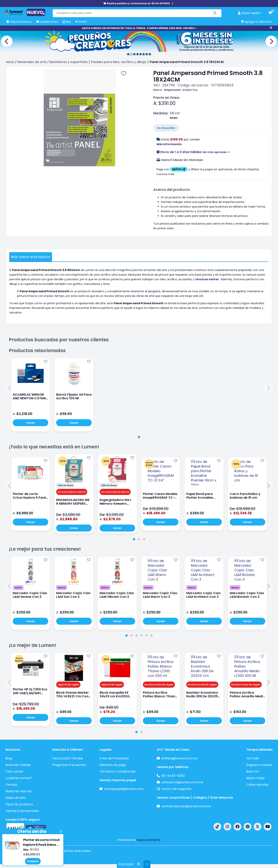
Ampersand (172, 90)
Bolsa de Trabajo (18, 765)
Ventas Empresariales (22, 811)
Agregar (31, 423)
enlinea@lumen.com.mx (180, 758)
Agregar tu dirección (257, 22)
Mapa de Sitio (16, 798)
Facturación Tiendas (68, 758)
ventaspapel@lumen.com (124, 789)
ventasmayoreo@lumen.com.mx (186, 806)
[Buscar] (215, 13)
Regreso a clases (259, 765)
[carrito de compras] (270, 13)
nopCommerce (149, 840)
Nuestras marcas (18, 791)
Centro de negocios (176, 789)
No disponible (166, 128)
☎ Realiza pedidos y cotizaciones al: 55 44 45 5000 (137, 3)
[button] (10, 388)
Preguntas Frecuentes (69, 765)
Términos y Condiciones (117, 771)
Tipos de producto (19, 804)
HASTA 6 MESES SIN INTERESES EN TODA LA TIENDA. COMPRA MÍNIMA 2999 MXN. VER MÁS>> (139, 28)
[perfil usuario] (249, 13)
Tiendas (11, 785)
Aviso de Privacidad (114, 758)
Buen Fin (253, 771)
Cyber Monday (258, 785)
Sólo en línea (65, 485)
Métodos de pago (113, 765)
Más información (169, 144)
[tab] (139, 437)
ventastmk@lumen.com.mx (182, 782)
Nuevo (18, 588)
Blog (9, 758)
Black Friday (256, 778)
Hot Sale (253, 758)
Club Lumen (14, 771)
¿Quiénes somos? (19, 778)
